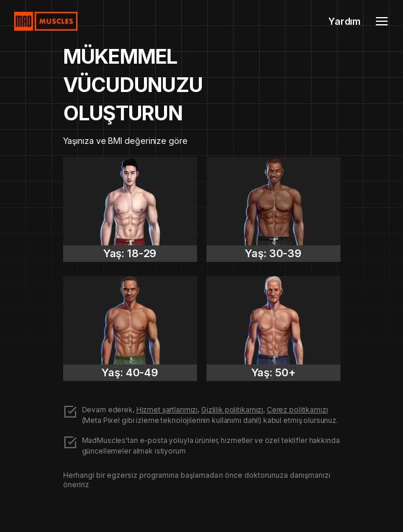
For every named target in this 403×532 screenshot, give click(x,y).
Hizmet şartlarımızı (167, 410)
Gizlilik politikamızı (232, 410)
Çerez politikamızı (297, 410)
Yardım (344, 21)
